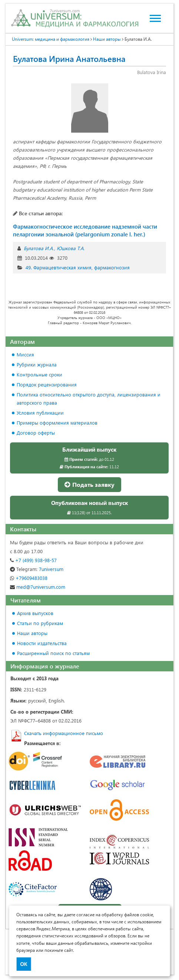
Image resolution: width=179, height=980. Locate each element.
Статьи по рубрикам (40, 623)
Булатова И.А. (39, 248)
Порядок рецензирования (47, 384)
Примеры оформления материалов (57, 423)
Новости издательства (42, 643)
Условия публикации (40, 413)
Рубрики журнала (37, 364)
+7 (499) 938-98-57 (33, 560)
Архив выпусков (35, 613)
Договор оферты (36, 433)
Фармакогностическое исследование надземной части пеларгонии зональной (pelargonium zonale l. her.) (85, 230)
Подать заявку (89, 484)
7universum (37, 569)
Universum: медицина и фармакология (51, 39)
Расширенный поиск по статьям (53, 653)
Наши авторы (107, 39)
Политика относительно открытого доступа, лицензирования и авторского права (89, 398)
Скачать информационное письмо (64, 733)
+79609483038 (29, 578)
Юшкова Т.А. (71, 248)
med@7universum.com (38, 587)
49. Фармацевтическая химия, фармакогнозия (78, 267)
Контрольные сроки (39, 374)
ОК (24, 964)
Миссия (25, 354)
